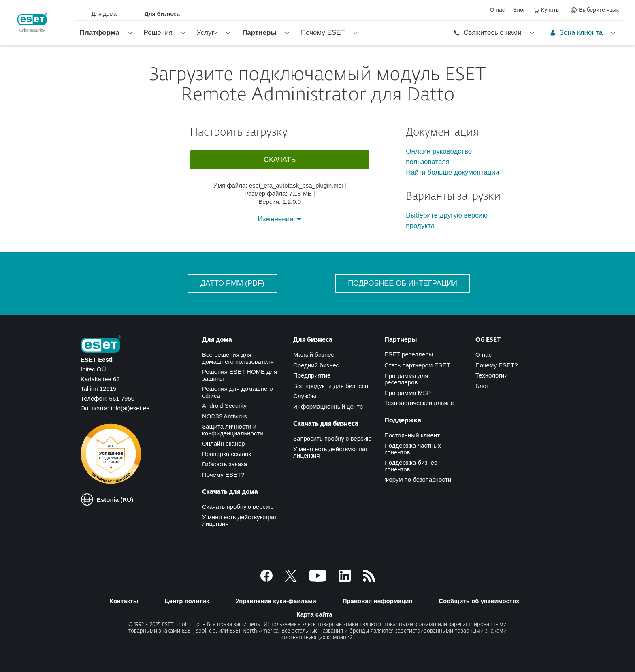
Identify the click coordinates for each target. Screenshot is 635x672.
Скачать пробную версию (238, 507)
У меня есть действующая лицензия (239, 521)
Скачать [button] (280, 160)
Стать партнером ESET (417, 365)
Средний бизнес (316, 365)
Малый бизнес (314, 355)
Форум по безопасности (418, 479)
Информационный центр (328, 406)
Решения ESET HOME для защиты (240, 375)
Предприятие (312, 375)
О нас (484, 355)
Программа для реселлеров (406, 379)
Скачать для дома (230, 492)
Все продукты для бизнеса (331, 386)
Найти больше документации (452, 172)
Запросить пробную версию (332, 438)
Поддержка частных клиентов (413, 449)
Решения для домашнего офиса (238, 392)
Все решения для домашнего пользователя (238, 358)
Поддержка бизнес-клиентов (412, 466)
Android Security (224, 406)
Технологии (492, 375)
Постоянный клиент (412, 435)
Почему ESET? (223, 475)
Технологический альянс (419, 403)
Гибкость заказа (225, 464)
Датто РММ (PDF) (232, 283)
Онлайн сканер (224, 443)
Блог (482, 386)
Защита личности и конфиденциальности (233, 430)
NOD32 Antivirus (225, 416)
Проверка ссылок (227, 454)
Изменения (276, 219)
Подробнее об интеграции (403, 283)
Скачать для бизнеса (326, 424)
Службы (305, 396)
